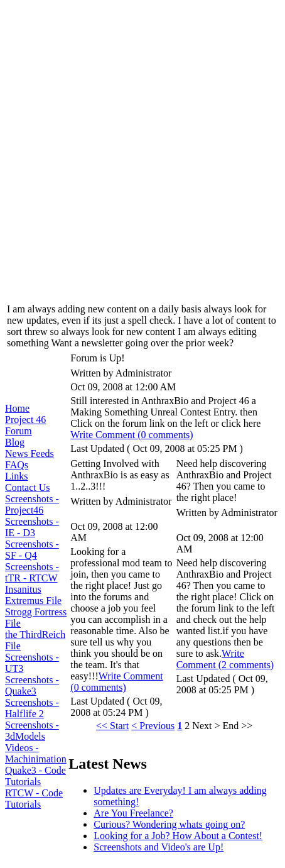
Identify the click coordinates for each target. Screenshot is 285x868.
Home (17, 408)
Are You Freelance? (133, 813)
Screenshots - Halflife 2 (32, 708)
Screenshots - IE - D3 (32, 527)
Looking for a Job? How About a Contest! (178, 836)
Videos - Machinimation (36, 753)
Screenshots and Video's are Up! (159, 847)
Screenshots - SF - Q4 (32, 550)
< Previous (153, 726)
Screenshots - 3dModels (32, 731)
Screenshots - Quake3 (32, 685)
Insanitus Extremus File (33, 595)
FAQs (17, 465)
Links (16, 476)
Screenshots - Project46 (32, 504)
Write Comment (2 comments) (225, 659)
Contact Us (28, 487)
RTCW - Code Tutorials (34, 799)
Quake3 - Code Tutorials (35, 776)
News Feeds (30, 453)
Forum (19, 431)
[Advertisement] (142, 148)
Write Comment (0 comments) (132, 435)
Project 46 (25, 420)
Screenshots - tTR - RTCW (32, 572)
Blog (15, 442)
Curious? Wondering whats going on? (169, 824)
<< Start (112, 726)
